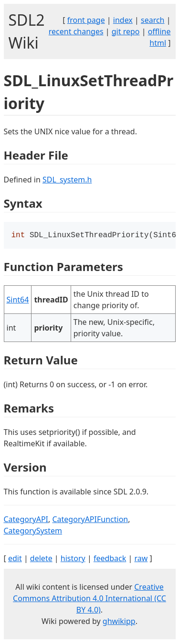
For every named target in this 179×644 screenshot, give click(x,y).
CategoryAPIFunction (90, 520)
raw (141, 559)
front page (86, 20)
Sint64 (18, 301)
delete (41, 559)
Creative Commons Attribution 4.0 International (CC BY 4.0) (89, 599)
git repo (126, 31)
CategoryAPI (26, 520)
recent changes (76, 31)
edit (15, 559)
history (73, 559)
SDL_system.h (67, 180)
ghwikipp (119, 622)
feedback (110, 559)
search (153, 20)
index (123, 20)
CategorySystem (33, 532)
